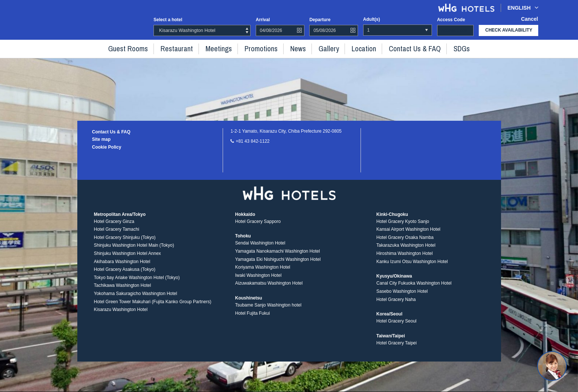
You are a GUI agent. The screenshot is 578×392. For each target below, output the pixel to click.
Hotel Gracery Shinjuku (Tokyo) (125, 244)
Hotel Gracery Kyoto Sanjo (403, 228)
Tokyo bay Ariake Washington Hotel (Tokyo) (137, 284)
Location (353, 48)
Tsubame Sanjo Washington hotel (268, 311)
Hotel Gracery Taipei (396, 349)
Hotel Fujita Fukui (252, 320)
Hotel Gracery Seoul (396, 327)
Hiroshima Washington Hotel (404, 260)
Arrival (263, 19)
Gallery (323, 48)
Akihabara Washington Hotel (122, 268)
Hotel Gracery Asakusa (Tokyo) (125, 276)
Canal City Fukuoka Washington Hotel (414, 289)
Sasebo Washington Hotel (402, 298)
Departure (320, 19)
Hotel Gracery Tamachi (117, 236)
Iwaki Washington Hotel (258, 282)
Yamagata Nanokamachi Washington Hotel (277, 257)
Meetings (228, 48)
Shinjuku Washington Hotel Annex (127, 260)
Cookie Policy (107, 147)
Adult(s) (372, 19)
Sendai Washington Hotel (260, 249)
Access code (451, 19)
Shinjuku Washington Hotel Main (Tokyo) (134, 252)
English (523, 8)
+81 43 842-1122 (253, 141)
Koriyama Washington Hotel (262, 273)
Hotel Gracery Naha (396, 306)
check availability (509, 30)
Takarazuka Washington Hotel (406, 252)
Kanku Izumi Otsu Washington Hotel (412, 268)
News (296, 48)
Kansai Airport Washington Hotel (408, 236)
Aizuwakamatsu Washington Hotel (269, 289)
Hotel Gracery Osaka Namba (405, 244)
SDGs (436, 48)
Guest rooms (152, 48)
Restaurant (192, 48)
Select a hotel (168, 20)
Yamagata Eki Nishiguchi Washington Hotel (278, 266)
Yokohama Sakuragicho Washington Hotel (136, 300)
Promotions (264, 48)
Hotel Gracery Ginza (114, 228)
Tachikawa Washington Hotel (123, 292)
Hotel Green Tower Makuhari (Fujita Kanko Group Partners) (153, 308)
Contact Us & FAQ (396, 48)
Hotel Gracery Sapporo (258, 228)
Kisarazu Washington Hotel (121, 316)
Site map (101, 139)
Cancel (531, 19)
